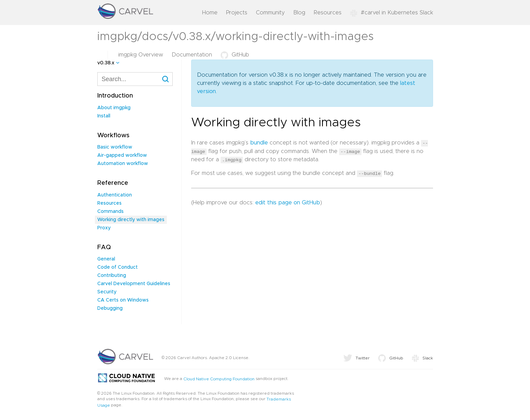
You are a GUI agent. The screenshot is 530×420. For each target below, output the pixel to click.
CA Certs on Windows (123, 300)
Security (107, 292)
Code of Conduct (118, 267)
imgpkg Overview (141, 55)
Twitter (356, 358)
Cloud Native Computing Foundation (219, 379)
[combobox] (135, 79)
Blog (299, 13)
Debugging (110, 308)
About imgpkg (114, 108)
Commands (110, 212)
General (106, 259)
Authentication (115, 195)
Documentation (192, 55)
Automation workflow (123, 164)
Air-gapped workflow (122, 155)
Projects (237, 13)
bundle (259, 143)
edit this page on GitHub (288, 202)
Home (210, 13)
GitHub (235, 55)
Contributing (112, 276)
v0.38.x (106, 63)
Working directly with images (131, 220)
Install (104, 116)
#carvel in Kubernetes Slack (392, 13)
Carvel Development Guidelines (134, 284)
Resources (328, 13)
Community (270, 13)
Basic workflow (115, 147)
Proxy (104, 228)
